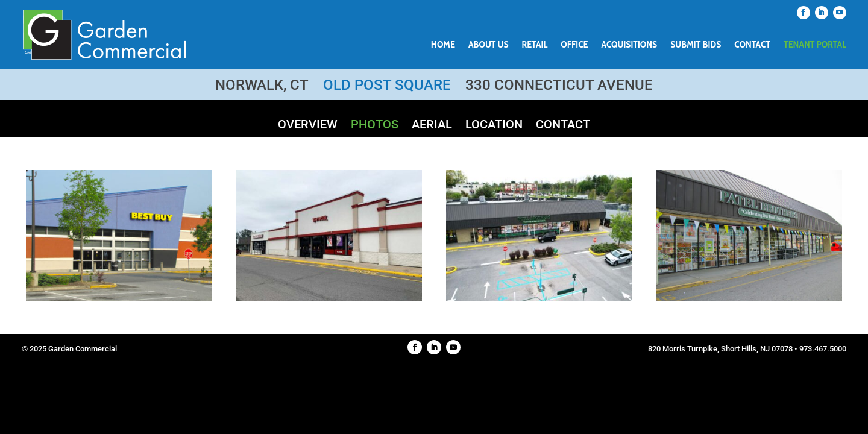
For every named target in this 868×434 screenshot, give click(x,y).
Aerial (432, 126)
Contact (752, 45)
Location (494, 126)
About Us (489, 45)
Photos (375, 126)
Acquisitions (630, 45)
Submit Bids (696, 45)
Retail (535, 45)
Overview (308, 126)
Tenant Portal (815, 45)
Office (574, 45)
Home (443, 45)
